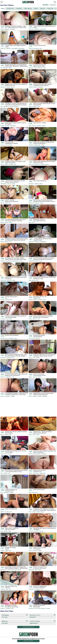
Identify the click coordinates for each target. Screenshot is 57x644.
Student (38, 512)
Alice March (6, 106)
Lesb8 (30, 338)
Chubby (34, 512)
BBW (36, 570)
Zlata (34, 338)
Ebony (44, 300)
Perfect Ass (10, 9)
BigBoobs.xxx (4, 570)
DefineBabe (3, 184)
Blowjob (35, 396)
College (11, 493)
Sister (35, 68)
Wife (41, 48)
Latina (41, 203)
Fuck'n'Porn (3, 280)
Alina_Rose (9, 280)
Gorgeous (16, 106)
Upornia (2, 203)
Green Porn (28, 634)
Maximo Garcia (16, 261)
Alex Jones (36, 531)
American (9, 184)
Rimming (38, 338)
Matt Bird (8, 48)
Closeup (11, 106)
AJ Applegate (37, 589)
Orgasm (44, 126)
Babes (14, 280)
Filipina (6, 164)
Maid (10, 531)
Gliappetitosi (8, 377)
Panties (40, 261)
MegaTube (31, 29)
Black (36, 9)
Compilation (12, 29)
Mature (35, 87)
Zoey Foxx (35, 377)
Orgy (21, 261)
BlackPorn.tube (32, 608)
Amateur (34, 126)
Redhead (37, 184)
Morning (39, 608)
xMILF (2, 435)
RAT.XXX (31, 454)
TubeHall (31, 48)
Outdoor (43, 145)
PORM (2, 29)
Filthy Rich (6, 68)
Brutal (6, 203)
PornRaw (14, 616)
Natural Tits (40, 68)
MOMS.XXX (31, 570)
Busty (16, 570)
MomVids (31, 68)
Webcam (6, 531)
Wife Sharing (28, 9)
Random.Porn (41, 616)
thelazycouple (37, 145)
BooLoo (30, 358)
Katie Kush (44, 454)
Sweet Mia (9, 358)
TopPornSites (41, 622)
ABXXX (2, 512)
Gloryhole (7, 396)
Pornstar (41, 531)
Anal (44, 68)
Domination (6, 493)
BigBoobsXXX (32, 261)
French (38, 319)
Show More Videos (28, 627)
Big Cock (13, 87)
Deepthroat (45, 396)
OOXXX (2, 551)
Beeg (30, 126)
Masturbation (43, 29)
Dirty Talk (50, 9)
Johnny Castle (42, 473)
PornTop (2, 145)
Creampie (8, 87)
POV (34, 203)
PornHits (31, 300)
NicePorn (3, 377)
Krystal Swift (11, 570)
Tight (7, 589)
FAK (1, 68)
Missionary (37, 29)
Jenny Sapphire (15, 48)
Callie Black (13, 126)
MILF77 (30, 396)
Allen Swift (7, 126)
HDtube (2, 126)
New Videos (46, 5)
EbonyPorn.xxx (4, 338)
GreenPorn (31, 164)
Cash (33, 493)
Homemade (36, 48)
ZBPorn (30, 106)
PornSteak (3, 319)
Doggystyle (7, 29)
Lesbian (10, 222)
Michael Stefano (37, 454)
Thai (15, 164)
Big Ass (43, 9)
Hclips (2, 454)
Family (10, 68)
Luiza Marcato (9, 261)
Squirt (6, 222)
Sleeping (19, 9)
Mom (34, 435)
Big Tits (19, 570)
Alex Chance (36, 473)
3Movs (30, 377)
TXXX (30, 512)
